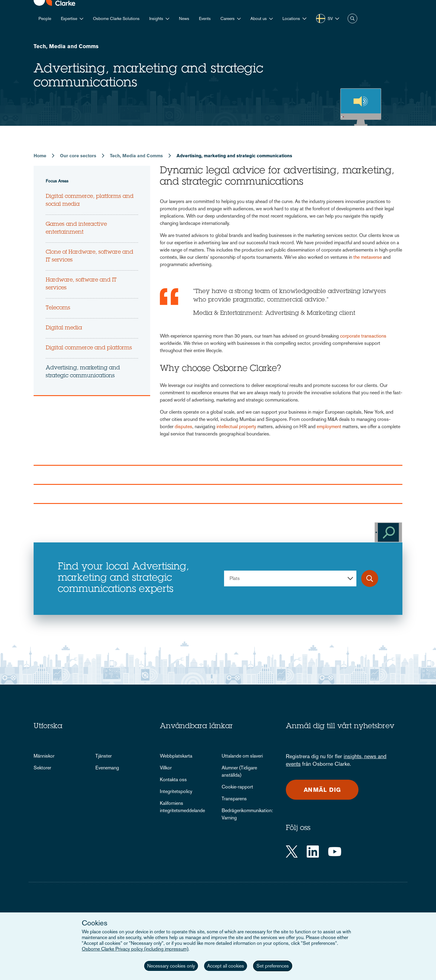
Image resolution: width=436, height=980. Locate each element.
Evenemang (107, 768)
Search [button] (352, 18)
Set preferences (273, 966)
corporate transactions (363, 336)
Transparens (234, 799)
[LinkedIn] (313, 852)
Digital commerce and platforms (89, 348)
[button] (294, 19)
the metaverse (368, 257)
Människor (44, 756)
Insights (156, 18)
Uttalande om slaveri (242, 756)
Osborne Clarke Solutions (116, 18)
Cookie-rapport (237, 787)
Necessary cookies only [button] (171, 966)
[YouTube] (335, 852)
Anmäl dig (322, 790)
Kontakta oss (173, 780)
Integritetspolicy (176, 791)
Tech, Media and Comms (66, 46)
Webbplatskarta (176, 756)
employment (329, 427)
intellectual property (236, 427)
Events (205, 18)
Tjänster (104, 756)
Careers (228, 18)
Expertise (69, 18)
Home (40, 156)
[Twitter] (292, 852)
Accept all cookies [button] (226, 966)
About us (259, 18)
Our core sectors (78, 156)
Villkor (166, 768)
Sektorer (42, 768)
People (45, 18)
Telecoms (58, 308)
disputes (183, 427)
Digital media (64, 328)
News (184, 18)
